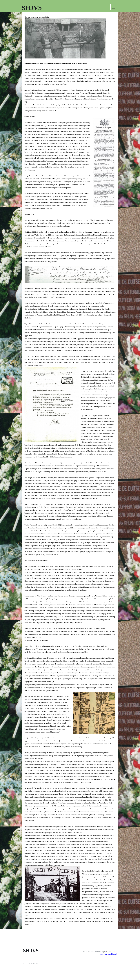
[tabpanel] (70, 471)
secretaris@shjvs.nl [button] (109, 954)
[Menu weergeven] (113, 7)
